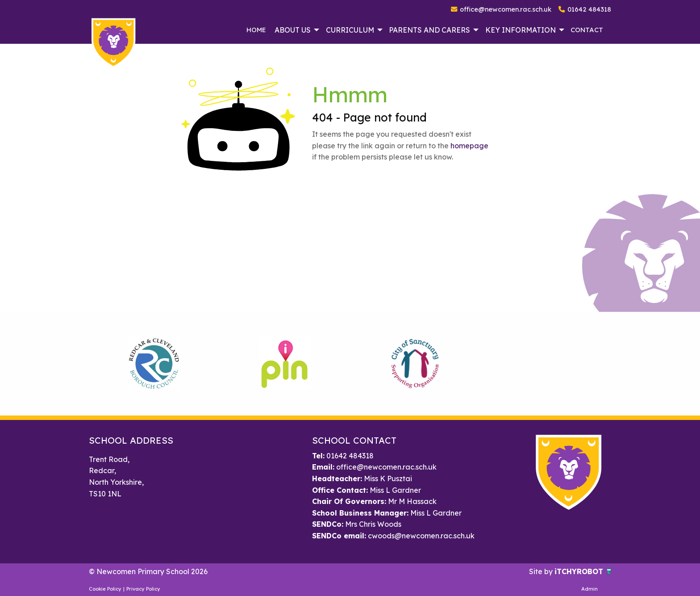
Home (256, 30)
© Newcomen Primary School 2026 (148, 571)
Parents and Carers (429, 30)
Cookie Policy (105, 589)
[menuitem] (256, 30)
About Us (293, 30)
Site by (542, 571)
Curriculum (350, 30)
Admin (590, 589)
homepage (469, 146)
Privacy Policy (143, 589)
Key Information (521, 30)
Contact (587, 30)
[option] (154, 364)
